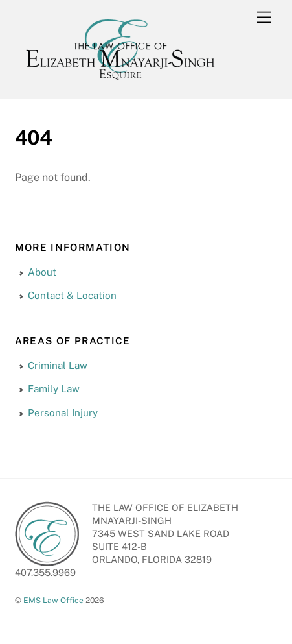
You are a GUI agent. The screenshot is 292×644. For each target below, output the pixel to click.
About (42, 272)
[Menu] (264, 18)
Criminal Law (58, 365)
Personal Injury (63, 413)
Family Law (54, 389)
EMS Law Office (53, 600)
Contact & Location (72, 295)
